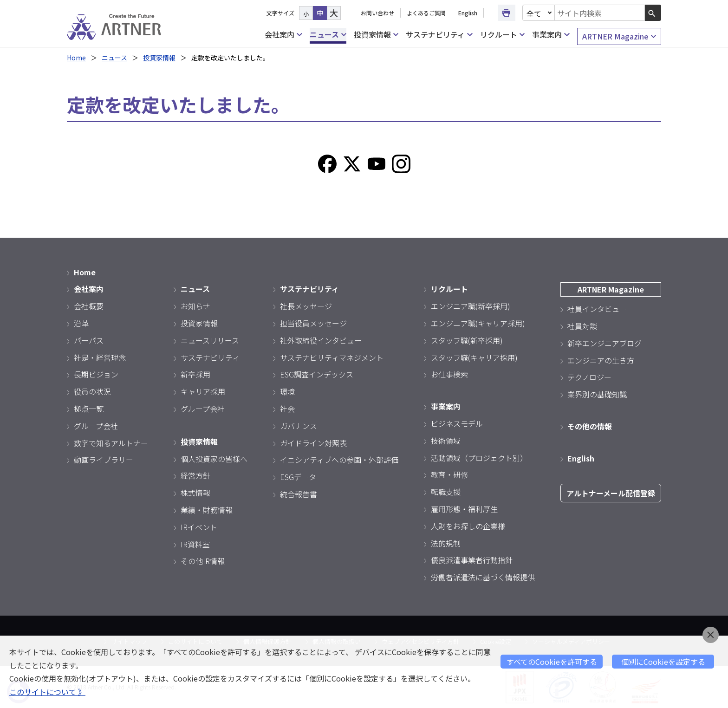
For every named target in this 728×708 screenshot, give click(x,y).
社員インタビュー (597, 309)
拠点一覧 (89, 409)
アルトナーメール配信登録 (611, 493)
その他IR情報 (203, 561)
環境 (287, 391)
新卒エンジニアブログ (604, 343)
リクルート (502, 35)
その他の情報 (590, 426)
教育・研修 (449, 474)
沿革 (81, 323)
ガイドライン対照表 (313, 443)
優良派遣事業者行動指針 (472, 560)
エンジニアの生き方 (601, 360)
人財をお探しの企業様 (468, 526)
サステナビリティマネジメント (332, 357)
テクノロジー (589, 377)
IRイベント (199, 527)
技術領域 (446, 441)
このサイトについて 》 (47, 692)
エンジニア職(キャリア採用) (478, 323)
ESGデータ (298, 477)
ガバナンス (299, 426)
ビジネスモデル (457, 423)
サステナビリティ (439, 35)
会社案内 (283, 35)
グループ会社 (96, 426)
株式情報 (195, 493)
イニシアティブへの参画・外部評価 (339, 460)
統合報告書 (299, 494)
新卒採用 (195, 374)
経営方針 (195, 475)
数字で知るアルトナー (111, 443)
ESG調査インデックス (317, 374)
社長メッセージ (306, 306)
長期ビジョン (96, 374)
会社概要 (89, 306)
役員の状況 (92, 391)
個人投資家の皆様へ (214, 459)
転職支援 (446, 492)
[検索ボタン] (653, 13)
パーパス (89, 340)
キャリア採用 (203, 391)
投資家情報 (376, 35)
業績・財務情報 (207, 510)
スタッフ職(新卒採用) (467, 340)
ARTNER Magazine (619, 36)
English (468, 13)
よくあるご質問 (426, 13)
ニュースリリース (210, 340)
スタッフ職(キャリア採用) (474, 357)
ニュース (328, 35)
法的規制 (446, 543)
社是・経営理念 (100, 357)
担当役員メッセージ (313, 323)
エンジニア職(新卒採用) (471, 306)
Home (76, 58)
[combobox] (600, 13)
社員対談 (582, 326)
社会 (287, 409)
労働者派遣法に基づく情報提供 (483, 577)
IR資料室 (195, 544)
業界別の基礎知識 (597, 394)
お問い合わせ (377, 13)
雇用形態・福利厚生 (464, 509)
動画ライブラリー (104, 460)
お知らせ (195, 306)
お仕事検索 (449, 374)
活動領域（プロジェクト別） (479, 458)
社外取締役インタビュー (321, 340)
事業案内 (551, 35)
